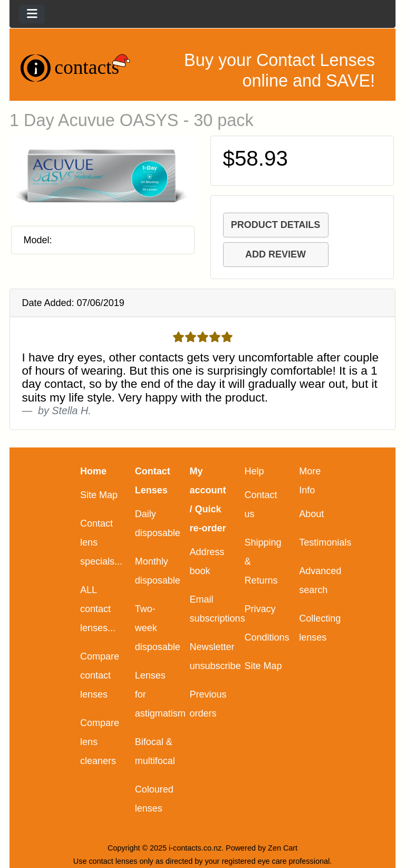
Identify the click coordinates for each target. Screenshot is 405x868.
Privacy (260, 609)
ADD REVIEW (276, 254)
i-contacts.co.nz (195, 848)
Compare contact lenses (100, 675)
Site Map (99, 495)
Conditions (267, 637)
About (311, 514)
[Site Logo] (76, 68)
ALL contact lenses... (98, 609)
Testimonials (325, 542)
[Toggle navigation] (32, 14)
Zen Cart (283, 848)
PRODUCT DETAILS (276, 225)
